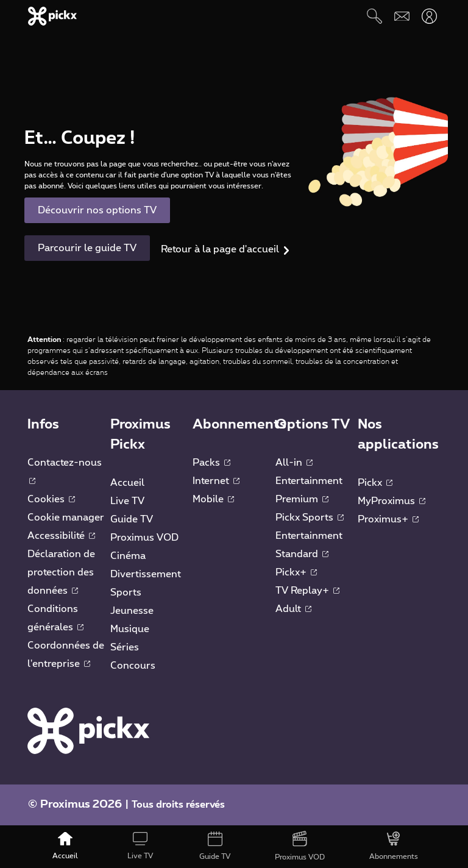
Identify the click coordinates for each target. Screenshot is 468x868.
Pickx (375, 483)
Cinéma (128, 556)
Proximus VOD (144, 538)
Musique (130, 629)
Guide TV (132, 519)
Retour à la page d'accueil (220, 249)
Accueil (127, 483)
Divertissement (146, 574)
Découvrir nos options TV (97, 210)
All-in (294, 463)
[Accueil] (66, 847)
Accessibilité (61, 536)
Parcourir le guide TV (87, 248)
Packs (211, 463)
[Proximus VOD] (300, 847)
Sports (126, 592)
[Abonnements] (394, 847)
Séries (125, 647)
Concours (133, 666)
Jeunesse (132, 611)
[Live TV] (140, 847)
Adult (293, 609)
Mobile (213, 499)
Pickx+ (296, 572)
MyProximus (392, 501)
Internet (216, 481)
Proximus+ (388, 519)
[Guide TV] (215, 847)
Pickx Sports (310, 518)
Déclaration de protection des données (61, 572)
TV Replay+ (307, 591)
